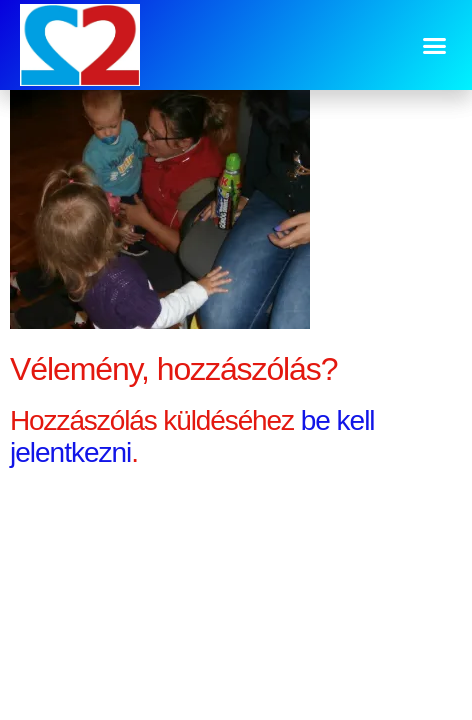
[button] (434, 45)
